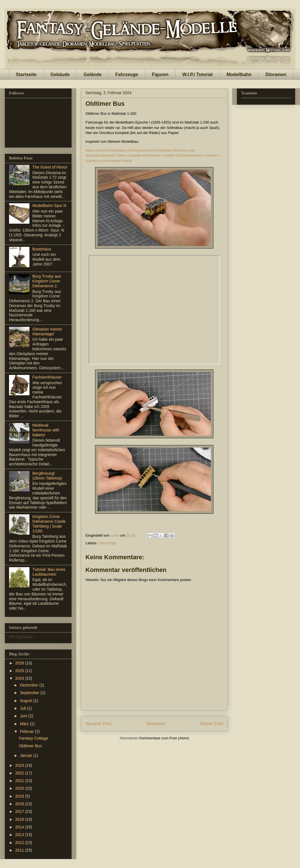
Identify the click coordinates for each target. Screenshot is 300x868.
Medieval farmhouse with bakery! (46, 430)
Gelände (92, 75)
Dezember (29, 685)
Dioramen (276, 75)
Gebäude (60, 75)
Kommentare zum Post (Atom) (164, 738)
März (25, 724)
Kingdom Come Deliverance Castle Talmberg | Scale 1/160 (49, 524)
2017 (20, 811)
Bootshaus (42, 249)
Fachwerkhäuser (47, 377)
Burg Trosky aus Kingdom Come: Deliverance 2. (47, 281)
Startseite (26, 75)
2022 (20, 773)
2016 (20, 819)
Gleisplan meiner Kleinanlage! (47, 332)
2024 (20, 678)
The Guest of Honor (50, 167)
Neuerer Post (98, 724)
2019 (20, 796)
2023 (20, 765)
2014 (20, 827)
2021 (20, 781)
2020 (20, 788)
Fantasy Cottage (34, 738)
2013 (20, 835)
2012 (20, 843)
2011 (20, 850)
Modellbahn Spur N (50, 206)
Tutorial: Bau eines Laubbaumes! (49, 572)
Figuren (160, 75)
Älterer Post (212, 724)
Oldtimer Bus (30, 746)
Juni (24, 716)
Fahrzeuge (127, 75)
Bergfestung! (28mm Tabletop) (47, 476)
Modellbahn (239, 75)
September (30, 693)
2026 (20, 663)
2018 (20, 804)
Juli (23, 708)
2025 (20, 671)
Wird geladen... (22, 637)
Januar (26, 755)
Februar (27, 731)
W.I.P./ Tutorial (197, 75)
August (26, 701)
